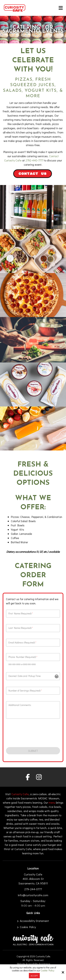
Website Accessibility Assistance (34, 964)
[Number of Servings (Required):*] (33, 691)
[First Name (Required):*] (33, 614)
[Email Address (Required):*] (33, 643)
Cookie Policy (47, 971)
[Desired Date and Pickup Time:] (33, 676)
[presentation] (27, 734)
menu (52, 802)
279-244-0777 (33, 889)
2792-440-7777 (34, 160)
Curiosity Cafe (20, 794)
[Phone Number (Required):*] (33, 657)
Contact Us (33, 174)
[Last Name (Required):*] (33, 628)
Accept (34, 976)
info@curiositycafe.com (33, 895)
